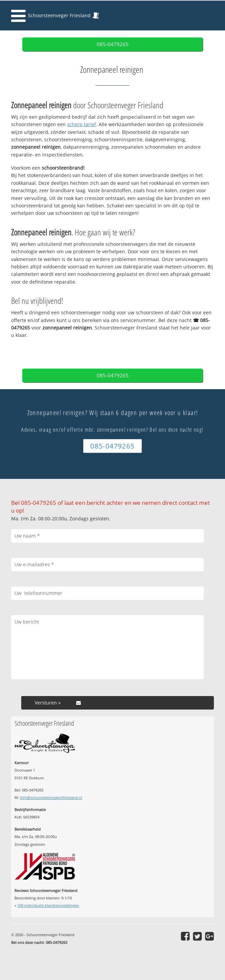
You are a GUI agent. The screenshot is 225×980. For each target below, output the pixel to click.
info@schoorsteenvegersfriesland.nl (51, 797)
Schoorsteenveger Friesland (59, 15)
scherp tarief (82, 124)
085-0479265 (113, 44)
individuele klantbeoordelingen (48, 905)
